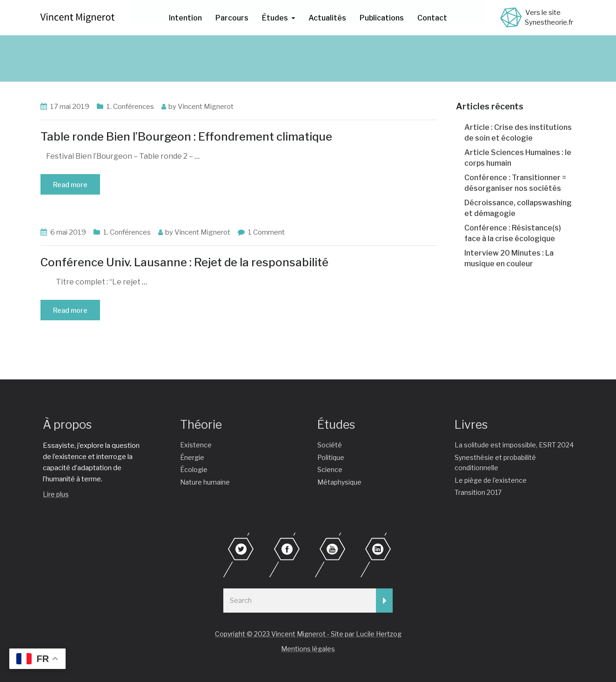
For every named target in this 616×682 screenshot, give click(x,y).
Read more (70, 185)
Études (275, 18)
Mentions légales (308, 649)
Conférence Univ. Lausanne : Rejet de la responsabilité (184, 262)
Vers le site (543, 13)
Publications (382, 18)
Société (330, 445)
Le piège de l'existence (491, 480)
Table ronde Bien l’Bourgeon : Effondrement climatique (186, 137)
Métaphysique (339, 482)
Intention (185, 18)
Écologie (194, 469)
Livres (471, 425)
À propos (67, 425)
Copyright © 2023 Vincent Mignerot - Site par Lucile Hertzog (308, 634)
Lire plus (56, 494)
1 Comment (266, 232)
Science (330, 469)
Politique (331, 457)
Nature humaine (205, 482)
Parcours (232, 18)
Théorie (201, 425)
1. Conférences (130, 107)
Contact (432, 18)
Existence (196, 445)
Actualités (327, 18)
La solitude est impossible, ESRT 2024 (514, 445)
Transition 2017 (478, 492)
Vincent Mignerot (206, 107)
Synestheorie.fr (549, 22)
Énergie (192, 457)
